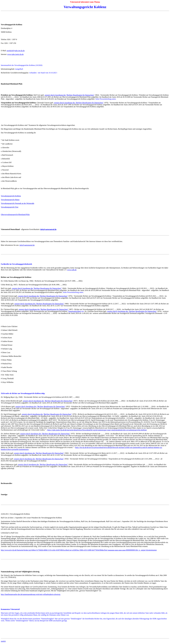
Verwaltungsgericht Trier (10, 207)
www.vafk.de (72, 270)
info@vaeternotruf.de (27, 245)
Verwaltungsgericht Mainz (10, 200)
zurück (3, 641)
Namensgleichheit (75, 311)
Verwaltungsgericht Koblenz (11, 196)
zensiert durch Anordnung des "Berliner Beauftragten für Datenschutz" (70, 95)
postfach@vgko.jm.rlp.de (16, 51)
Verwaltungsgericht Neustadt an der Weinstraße (18, 203)
